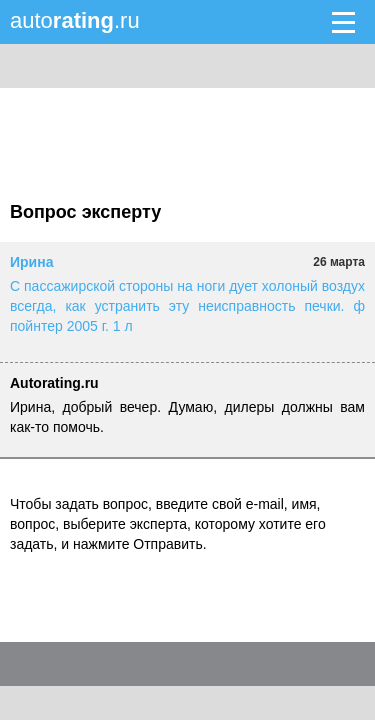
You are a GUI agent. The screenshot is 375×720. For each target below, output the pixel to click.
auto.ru (75, 20)
